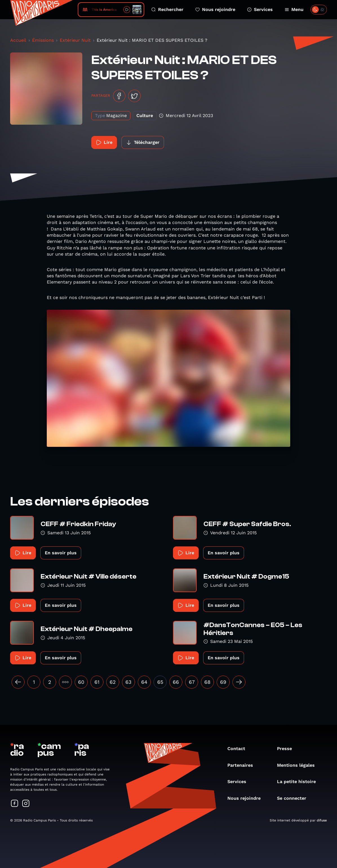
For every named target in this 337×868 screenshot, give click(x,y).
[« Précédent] (18, 682)
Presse (287, 749)
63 (128, 682)
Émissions (43, 40)
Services (260, 9)
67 (192, 682)
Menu (294, 9)
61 (97, 682)
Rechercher (167, 9)
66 (176, 682)
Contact (239, 749)
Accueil (18, 40)
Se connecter (294, 798)
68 (207, 682)
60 (81, 682)
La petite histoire (299, 782)
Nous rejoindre (215, 9)
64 (144, 682)
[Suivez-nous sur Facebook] (15, 804)
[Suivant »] (239, 682)
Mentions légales (299, 765)
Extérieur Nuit (75, 40)
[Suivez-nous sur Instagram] (26, 804)
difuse (322, 820)
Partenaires (243, 765)
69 (223, 682)
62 (113, 682)
